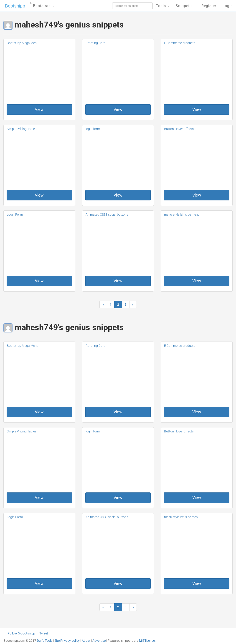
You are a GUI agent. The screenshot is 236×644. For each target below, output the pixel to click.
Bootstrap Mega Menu (23, 43)
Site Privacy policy (67, 641)
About (86, 641)
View (39, 109)
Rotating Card (95, 43)
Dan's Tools (45, 641)
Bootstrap (42, 4)
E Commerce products (180, 43)
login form (93, 129)
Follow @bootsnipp (21, 633)
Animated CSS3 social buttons (107, 215)
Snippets (185, 6)
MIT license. (147, 641)
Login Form (15, 215)
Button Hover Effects (179, 129)
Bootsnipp (15, 6)
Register (209, 6)
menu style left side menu (182, 215)
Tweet (44, 633)
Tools (163, 6)
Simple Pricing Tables (22, 129)
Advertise (99, 641)
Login (228, 6)
